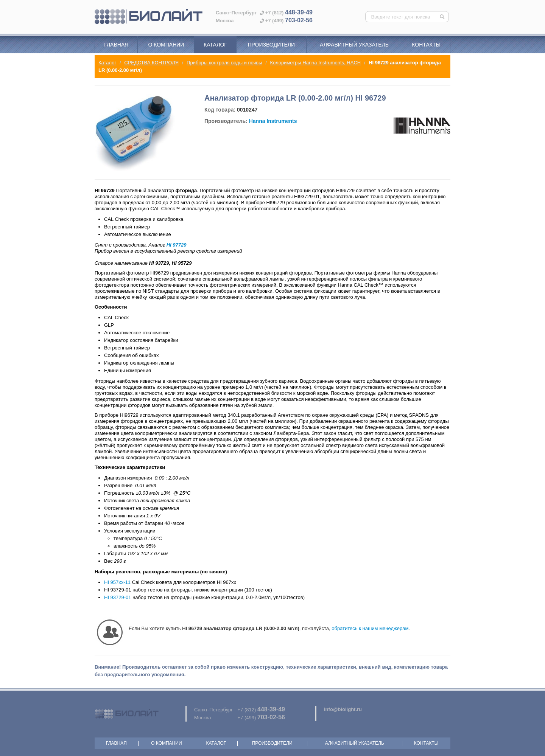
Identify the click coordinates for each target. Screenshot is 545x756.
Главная (116, 45)
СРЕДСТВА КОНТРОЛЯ (151, 63)
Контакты (426, 45)
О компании (166, 45)
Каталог (215, 45)
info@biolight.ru (343, 709)
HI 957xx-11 (117, 582)
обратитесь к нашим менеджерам (370, 628)
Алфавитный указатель (354, 45)
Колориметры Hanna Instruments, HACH (315, 63)
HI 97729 (177, 245)
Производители (271, 45)
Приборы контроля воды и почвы (224, 63)
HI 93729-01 (118, 597)
